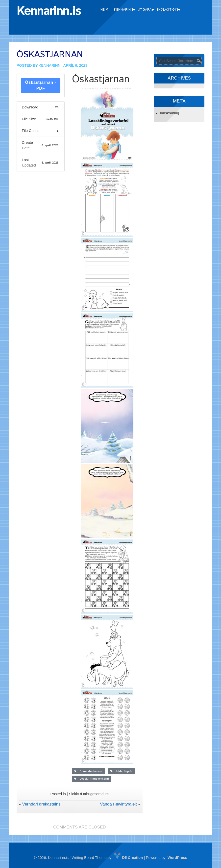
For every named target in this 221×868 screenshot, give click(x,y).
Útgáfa (145, 10)
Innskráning (170, 113)
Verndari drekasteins (41, 804)
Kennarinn (123, 10)
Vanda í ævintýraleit (118, 804)
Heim (104, 10)
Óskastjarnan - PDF (41, 85)
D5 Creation (128, 858)
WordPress (177, 858)
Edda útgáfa (122, 771)
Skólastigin (167, 10)
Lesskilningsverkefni (92, 779)
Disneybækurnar (88, 771)
